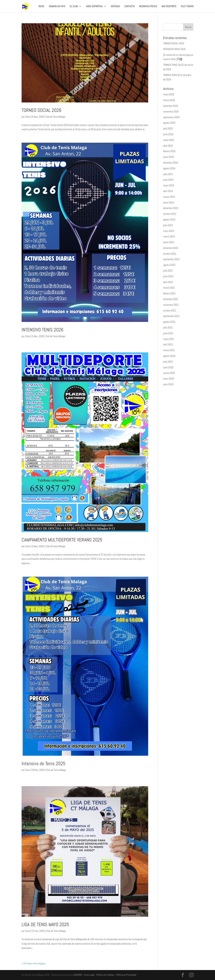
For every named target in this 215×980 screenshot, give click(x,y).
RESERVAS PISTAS (148, 6)
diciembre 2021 (171, 299)
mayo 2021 (169, 339)
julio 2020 (168, 362)
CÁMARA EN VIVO (57, 6)
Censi (28, 117)
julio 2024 (168, 174)
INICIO (41, 6)
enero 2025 (169, 157)
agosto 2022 (169, 265)
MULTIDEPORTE (169, 6)
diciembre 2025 (171, 106)
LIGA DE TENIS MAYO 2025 (45, 925)
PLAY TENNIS (187, 6)
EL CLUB (74, 6)
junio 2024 (168, 180)
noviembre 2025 (171, 111)
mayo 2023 (169, 231)
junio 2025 (168, 134)
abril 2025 (168, 146)
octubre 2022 (170, 254)
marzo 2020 (169, 373)
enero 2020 (169, 379)
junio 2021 (168, 333)
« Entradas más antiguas (33, 963)
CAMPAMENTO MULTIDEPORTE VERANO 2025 (62, 540)
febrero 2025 (169, 151)
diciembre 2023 (171, 208)
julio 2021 (168, 327)
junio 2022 (168, 276)
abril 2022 (168, 282)
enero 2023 (169, 242)
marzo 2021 (169, 350)
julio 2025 (168, 128)
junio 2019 (168, 384)
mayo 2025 (169, 140)
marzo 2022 (169, 288)
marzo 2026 (169, 100)
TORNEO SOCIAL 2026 (41, 110)
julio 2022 (168, 271)
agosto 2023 (169, 219)
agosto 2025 (169, 123)
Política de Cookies (105, 975)
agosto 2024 (169, 168)
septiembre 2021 (171, 316)
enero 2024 (169, 202)
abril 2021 (168, 344)
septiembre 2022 (171, 259)
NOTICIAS (115, 6)
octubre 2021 (170, 310)
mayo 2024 (169, 185)
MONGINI (78, 975)
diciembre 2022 (171, 248)
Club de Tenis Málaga (55, 117)
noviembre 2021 (171, 305)
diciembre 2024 (171, 163)
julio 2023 (168, 225)
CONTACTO (129, 6)
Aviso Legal (89, 975)
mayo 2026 (169, 94)
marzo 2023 (169, 236)
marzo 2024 (169, 197)
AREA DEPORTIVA (94, 6)
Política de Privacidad (126, 975)
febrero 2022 (169, 293)
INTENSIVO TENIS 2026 (42, 330)
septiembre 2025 (171, 117)
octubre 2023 (170, 214)
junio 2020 (168, 367)
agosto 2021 (169, 322)
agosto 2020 (169, 356)
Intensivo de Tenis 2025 (43, 764)
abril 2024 (168, 191)
